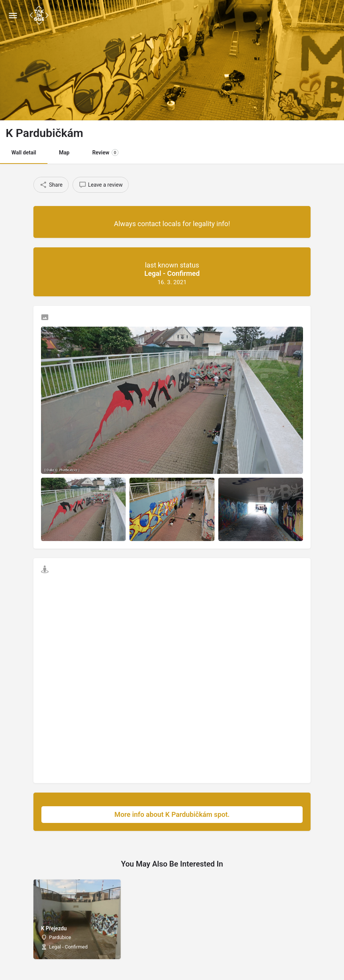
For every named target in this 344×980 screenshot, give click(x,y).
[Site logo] (40, 15)
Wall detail (24, 153)
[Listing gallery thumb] (172, 400)
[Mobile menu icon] (13, 15)
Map (64, 153)
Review (105, 153)
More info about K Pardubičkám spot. (205, 815)
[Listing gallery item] (83, 509)
